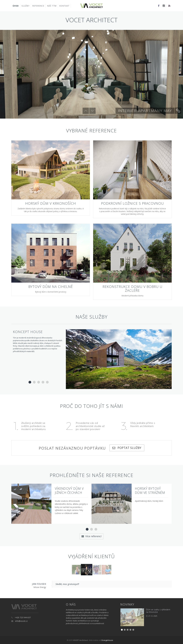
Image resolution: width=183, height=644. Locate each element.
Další (92, 111)
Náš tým (52, 6)
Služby (25, 6)
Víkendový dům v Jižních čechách (69, 490)
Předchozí (86, 111)
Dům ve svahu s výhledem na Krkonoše (158, 611)
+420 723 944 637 (23, 617)
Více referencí (91, 536)
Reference (38, 6)
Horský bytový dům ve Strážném (150, 490)
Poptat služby (128, 447)
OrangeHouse (107, 640)
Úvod (16, 6)
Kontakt (64, 6)
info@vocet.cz (21, 621)
